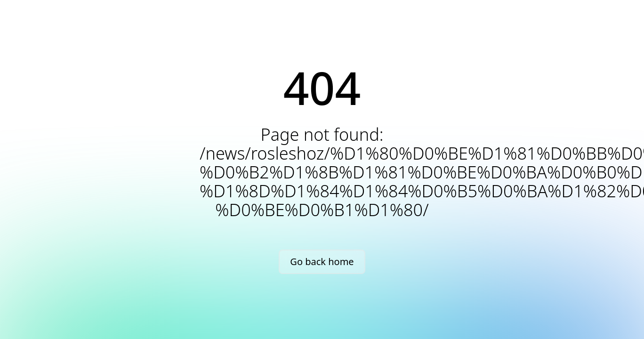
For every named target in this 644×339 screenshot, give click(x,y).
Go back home (322, 262)
